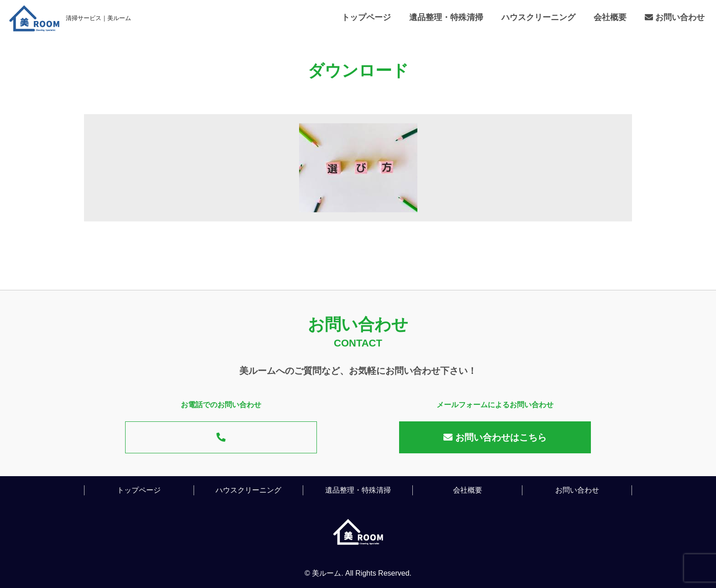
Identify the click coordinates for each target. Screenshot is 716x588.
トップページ (366, 17)
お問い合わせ (675, 17)
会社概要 (610, 17)
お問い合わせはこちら (495, 437)
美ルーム (326, 573)
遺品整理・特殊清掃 (446, 17)
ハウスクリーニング (538, 17)
